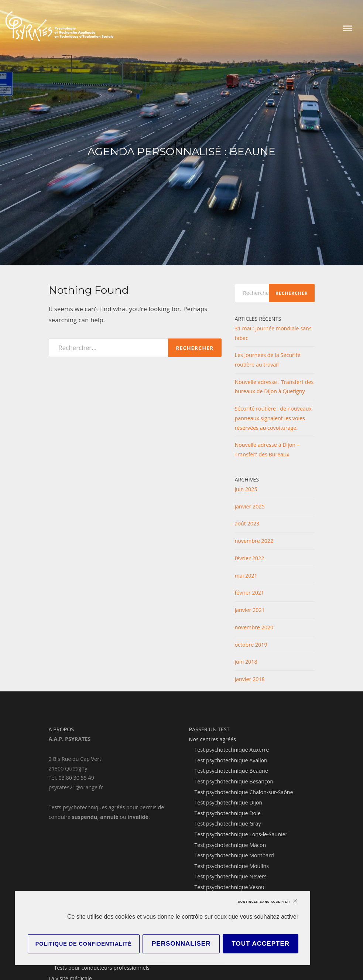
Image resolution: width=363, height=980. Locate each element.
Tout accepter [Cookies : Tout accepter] (261, 944)
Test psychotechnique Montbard (234, 855)
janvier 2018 (250, 679)
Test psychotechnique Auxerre (232, 750)
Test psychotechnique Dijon (229, 802)
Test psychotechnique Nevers (231, 876)
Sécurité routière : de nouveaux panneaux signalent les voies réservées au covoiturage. (273, 418)
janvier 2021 (250, 610)
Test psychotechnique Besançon (234, 781)
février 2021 (250, 593)
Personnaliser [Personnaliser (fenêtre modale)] (181, 944)
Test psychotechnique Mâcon (230, 845)
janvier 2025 (250, 506)
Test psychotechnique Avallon (231, 760)
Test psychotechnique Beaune (231, 771)
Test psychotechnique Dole (228, 813)
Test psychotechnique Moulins (232, 866)
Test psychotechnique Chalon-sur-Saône (244, 792)
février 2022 (250, 558)
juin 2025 (246, 489)
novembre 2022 (254, 541)
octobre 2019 (251, 645)
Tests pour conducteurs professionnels (102, 968)
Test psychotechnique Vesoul (230, 887)
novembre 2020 (254, 627)
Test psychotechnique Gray (228, 824)
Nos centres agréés (213, 739)
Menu (347, 28)
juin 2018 (246, 662)
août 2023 (247, 523)
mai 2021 (246, 576)
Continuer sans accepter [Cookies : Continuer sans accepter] (264, 902)
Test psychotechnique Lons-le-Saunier (241, 834)
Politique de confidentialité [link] (84, 944)
